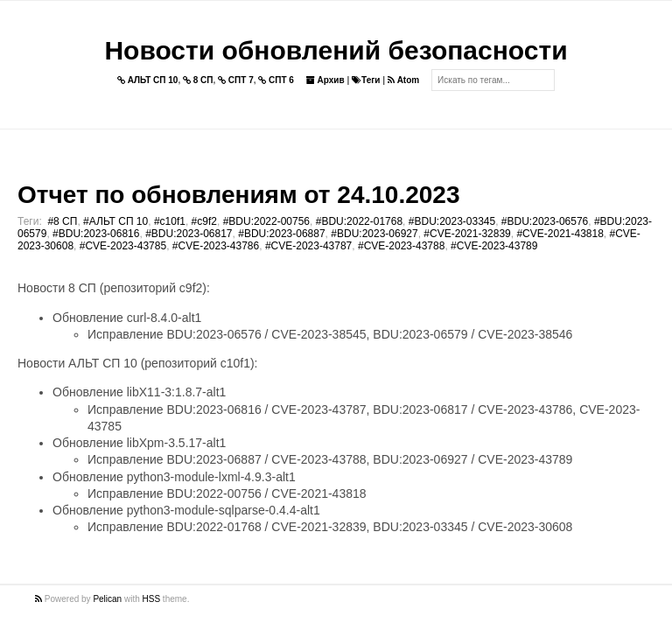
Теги (366, 80)
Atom (403, 80)
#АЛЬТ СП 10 (115, 221)
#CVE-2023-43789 (494, 246)
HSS (152, 599)
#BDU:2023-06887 (281, 234)
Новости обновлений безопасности (336, 50)
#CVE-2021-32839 (467, 234)
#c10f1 (170, 221)
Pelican (107, 599)
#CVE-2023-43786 (216, 246)
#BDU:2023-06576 (545, 221)
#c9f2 (204, 221)
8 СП (198, 80)
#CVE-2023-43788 (401, 246)
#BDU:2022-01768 (359, 221)
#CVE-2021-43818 (560, 234)
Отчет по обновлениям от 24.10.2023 (238, 195)
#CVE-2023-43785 (123, 246)
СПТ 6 (276, 80)
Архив (325, 80)
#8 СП (62, 221)
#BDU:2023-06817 (189, 234)
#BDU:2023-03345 (452, 221)
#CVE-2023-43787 (308, 246)
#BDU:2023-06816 (96, 234)
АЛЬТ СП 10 (148, 80)
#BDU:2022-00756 (266, 221)
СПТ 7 (236, 80)
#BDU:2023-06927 (374, 234)
